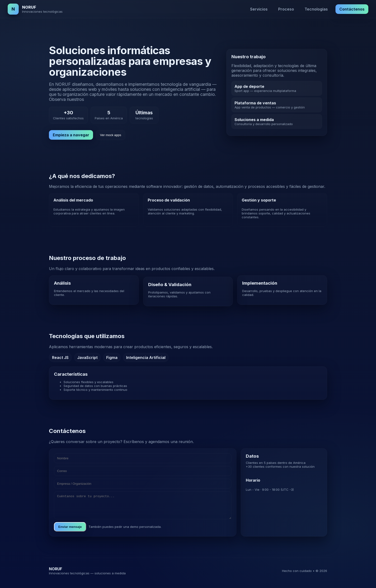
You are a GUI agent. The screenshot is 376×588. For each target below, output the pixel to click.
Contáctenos (352, 9)
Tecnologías (316, 9)
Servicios (259, 9)
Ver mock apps (111, 135)
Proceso (286, 9)
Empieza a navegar (71, 135)
